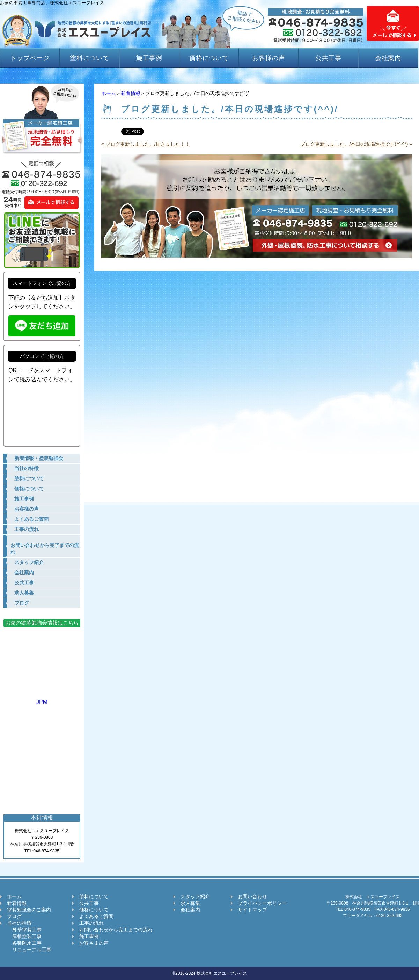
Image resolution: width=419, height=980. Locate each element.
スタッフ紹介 (195, 896)
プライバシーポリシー (262, 903)
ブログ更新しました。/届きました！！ (148, 144)
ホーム (109, 93)
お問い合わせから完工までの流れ (116, 930)
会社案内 (388, 58)
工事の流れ (91, 923)
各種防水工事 (24, 943)
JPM (42, 699)
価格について (209, 58)
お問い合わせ (252, 896)
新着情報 (131, 93)
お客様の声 (269, 58)
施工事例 (149, 58)
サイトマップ (252, 910)
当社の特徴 (19, 923)
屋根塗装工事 (24, 936)
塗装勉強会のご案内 (29, 910)
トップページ (30, 58)
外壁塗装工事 (24, 930)
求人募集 (190, 903)
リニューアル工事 (29, 950)
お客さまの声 (94, 943)
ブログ (14, 916)
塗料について (90, 58)
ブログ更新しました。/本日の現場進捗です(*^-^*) (354, 144)
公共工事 (329, 58)
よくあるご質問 (96, 916)
